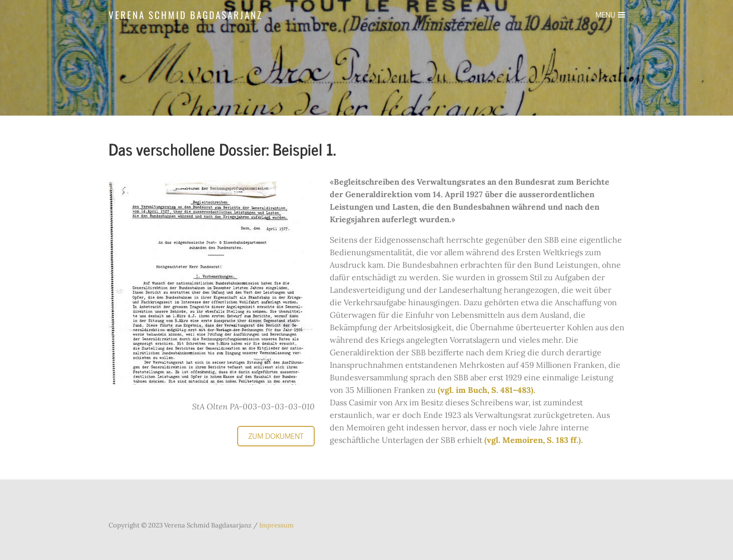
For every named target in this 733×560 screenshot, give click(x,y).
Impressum (276, 525)
